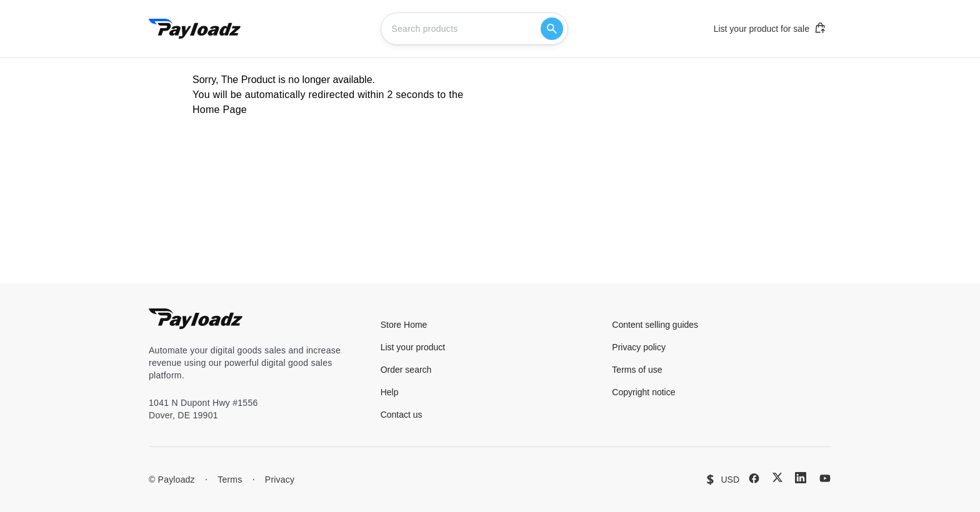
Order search (406, 370)
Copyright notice (643, 392)
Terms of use (637, 370)
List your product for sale (770, 28)
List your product (413, 347)
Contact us (402, 415)
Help (390, 392)
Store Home (404, 325)
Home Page (220, 110)
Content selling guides (655, 325)
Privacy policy (639, 347)
